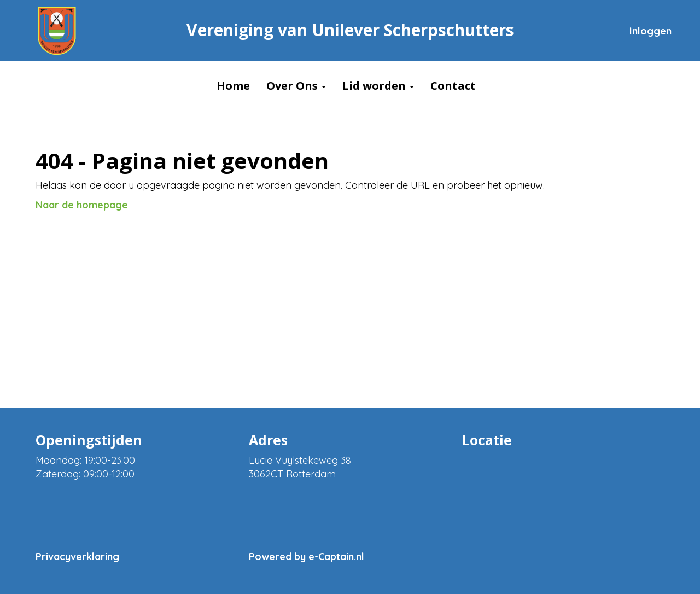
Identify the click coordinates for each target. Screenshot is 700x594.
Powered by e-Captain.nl (307, 557)
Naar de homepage (82, 205)
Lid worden (378, 86)
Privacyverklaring (77, 557)
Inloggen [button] (651, 31)
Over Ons (296, 86)
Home (233, 86)
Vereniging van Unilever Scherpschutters (350, 30)
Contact (453, 86)
